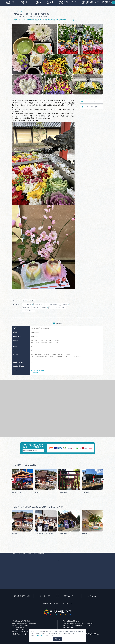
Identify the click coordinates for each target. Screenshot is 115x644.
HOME (14, 554)
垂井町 (32, 308)
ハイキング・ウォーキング (58, 315)
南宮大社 (34, 381)
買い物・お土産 (49, 11)
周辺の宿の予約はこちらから (33, 458)
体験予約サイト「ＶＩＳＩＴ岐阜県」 (66, 11)
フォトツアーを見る (90, 115)
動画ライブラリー (69, 596)
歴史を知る (65, 312)
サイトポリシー (68, 604)
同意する (57, 639)
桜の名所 (36, 315)
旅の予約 (100, 6)
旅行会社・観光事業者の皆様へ (92, 2)
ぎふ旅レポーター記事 (24, 11)
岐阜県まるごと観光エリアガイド (88, 11)
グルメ (92, 6)
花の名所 (45, 315)
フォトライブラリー (46, 596)
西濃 (25, 308)
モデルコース (60, 6)
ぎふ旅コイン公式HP (9, 11)
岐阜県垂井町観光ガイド (39, 378)
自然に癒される (28, 312)
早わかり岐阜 (37, 11)
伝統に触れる (40, 312)
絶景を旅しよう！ (29, 319)
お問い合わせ (92, 596)
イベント (83, 6)
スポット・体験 (73, 6)
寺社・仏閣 (27, 315)
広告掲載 (56, 604)
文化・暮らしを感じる (53, 312)
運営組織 (45, 604)
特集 (51, 6)
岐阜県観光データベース (106, 11)
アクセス (109, 6)
